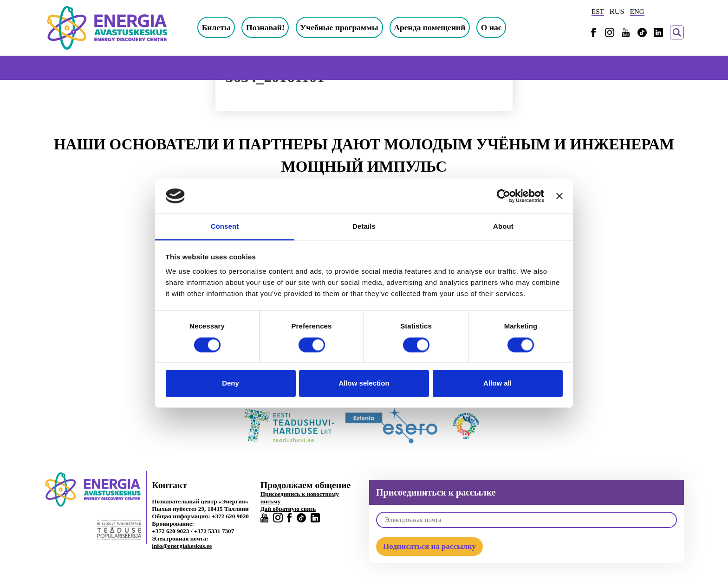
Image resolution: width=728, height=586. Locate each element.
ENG (637, 12)
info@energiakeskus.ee (182, 546)
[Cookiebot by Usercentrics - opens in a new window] (504, 196)
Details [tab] (364, 227)
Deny (231, 383)
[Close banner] (559, 196)
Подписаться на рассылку (429, 546)
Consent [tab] (225, 227)
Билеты (216, 27)
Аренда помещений (429, 27)
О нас (491, 27)
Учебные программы (339, 27)
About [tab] (503, 227)
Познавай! (265, 27)
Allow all (497, 383)
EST (598, 12)
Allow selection (364, 383)
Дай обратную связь (288, 509)
